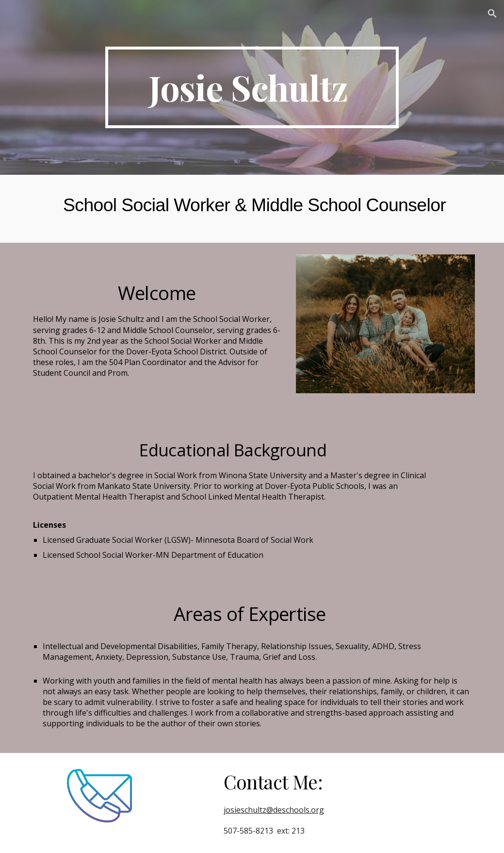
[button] (492, 14)
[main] (252, 87)
